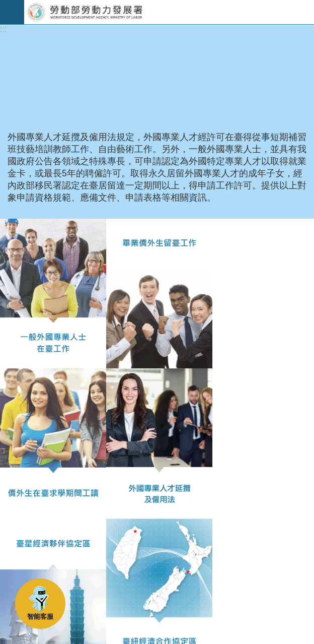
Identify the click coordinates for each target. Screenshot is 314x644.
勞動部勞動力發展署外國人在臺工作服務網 (169, 12)
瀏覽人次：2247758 (47, 534)
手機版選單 (12, 12)
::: (3, 29)
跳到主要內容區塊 (5, 5)
